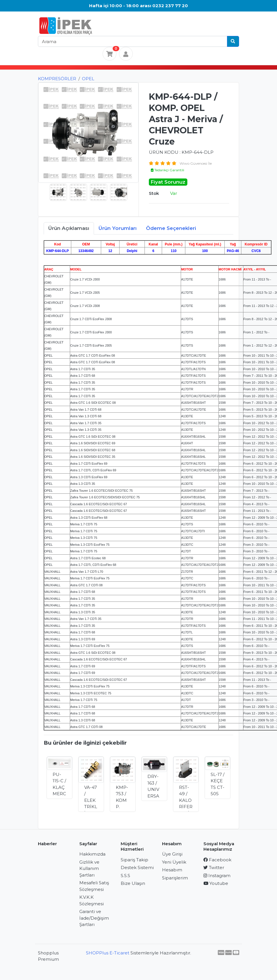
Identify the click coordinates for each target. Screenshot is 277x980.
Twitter (214, 867)
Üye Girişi (172, 854)
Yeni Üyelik (174, 862)
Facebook (217, 860)
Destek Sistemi (137, 867)
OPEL (88, 79)
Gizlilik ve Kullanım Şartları (89, 868)
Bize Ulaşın (133, 883)
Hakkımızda (92, 854)
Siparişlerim (175, 878)
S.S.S (125, 876)
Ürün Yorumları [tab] (118, 228)
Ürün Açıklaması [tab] (69, 228)
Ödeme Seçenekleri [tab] (171, 228)
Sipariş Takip (134, 860)
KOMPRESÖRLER (57, 79)
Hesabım (172, 870)
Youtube (216, 883)
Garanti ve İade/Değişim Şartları (94, 918)
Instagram (217, 876)
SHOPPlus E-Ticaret (108, 953)
